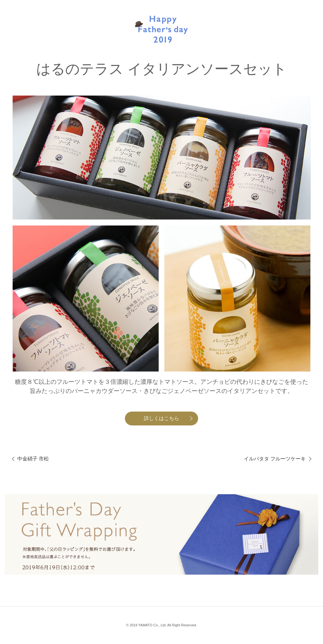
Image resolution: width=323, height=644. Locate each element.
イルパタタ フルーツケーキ (275, 459)
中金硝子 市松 (33, 459)
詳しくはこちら (161, 418)
